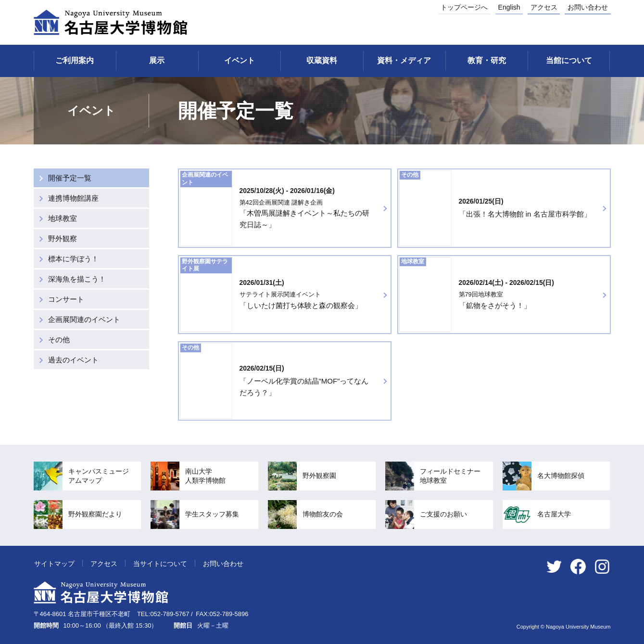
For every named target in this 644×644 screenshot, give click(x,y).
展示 (157, 60)
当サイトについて (160, 564)
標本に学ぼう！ (73, 259)
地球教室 (63, 218)
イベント (240, 60)
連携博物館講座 (73, 198)
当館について (569, 60)
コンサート (66, 299)
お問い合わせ (588, 7)
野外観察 (63, 238)
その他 (59, 340)
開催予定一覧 (70, 178)
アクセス (544, 7)
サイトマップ (54, 564)
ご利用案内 (75, 60)
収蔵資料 (322, 60)
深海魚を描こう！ (77, 279)
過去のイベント (73, 360)
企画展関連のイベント (84, 319)
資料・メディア (404, 60)
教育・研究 (487, 60)
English (509, 7)
